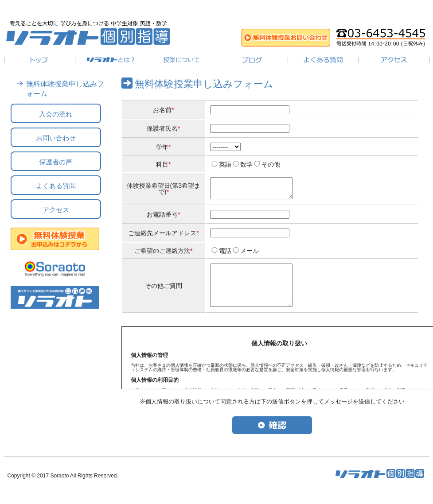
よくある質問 (323, 60)
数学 (246, 164)
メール (250, 255)
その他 (271, 164)
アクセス (394, 60)
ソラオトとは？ (110, 60)
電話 (225, 255)
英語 (225, 164)
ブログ (252, 60)
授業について (181, 60)
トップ (39, 60)
